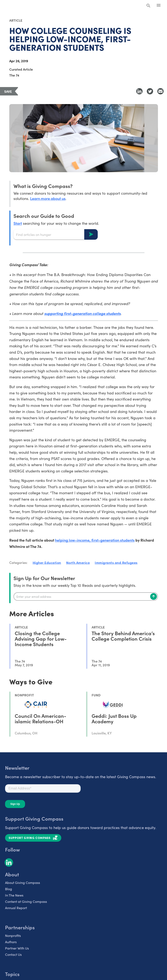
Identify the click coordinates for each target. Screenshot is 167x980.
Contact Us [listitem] (13, 954)
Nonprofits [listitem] (13, 936)
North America (78, 562)
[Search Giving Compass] (148, 6)
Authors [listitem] (11, 942)
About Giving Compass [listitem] (23, 883)
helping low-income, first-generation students (95, 540)
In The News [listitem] (14, 895)
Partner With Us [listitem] (17, 948)
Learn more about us (48, 198)
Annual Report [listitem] (16, 908)
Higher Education (47, 562)
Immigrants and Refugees (116, 562)
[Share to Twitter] (150, 91)
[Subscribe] (154, 596)
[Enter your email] (86, 596)
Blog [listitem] (9, 889)
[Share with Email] (160, 91)
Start (18, 223)
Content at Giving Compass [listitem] (26, 901)
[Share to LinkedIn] (139, 91)
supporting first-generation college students (82, 313)
